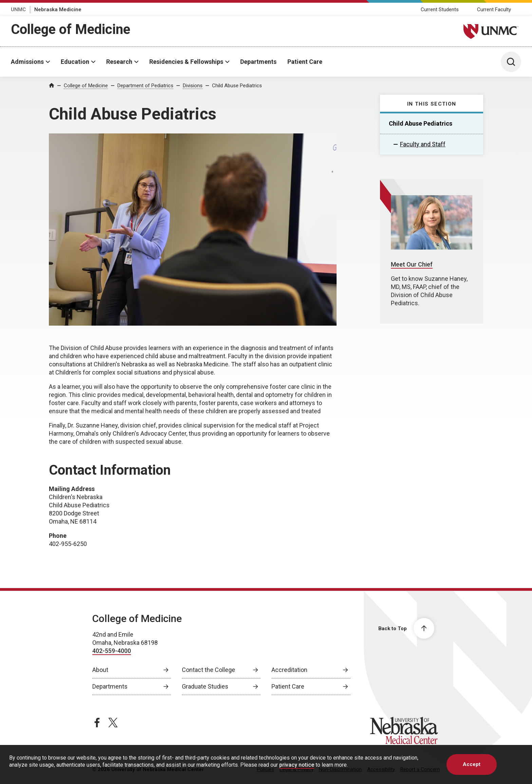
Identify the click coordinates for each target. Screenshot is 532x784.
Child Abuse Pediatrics (237, 86)
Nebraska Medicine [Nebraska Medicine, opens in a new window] (58, 10)
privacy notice (297, 765)
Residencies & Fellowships (186, 62)
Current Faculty (494, 10)
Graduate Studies (205, 686)
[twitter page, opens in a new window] (113, 723)
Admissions (27, 62)
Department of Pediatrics (145, 86)
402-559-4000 (112, 651)
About (100, 670)
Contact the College (208, 670)
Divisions (193, 86)
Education (75, 62)
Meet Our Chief (412, 264)
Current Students (440, 10)
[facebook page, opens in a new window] (97, 723)
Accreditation (289, 670)
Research (119, 62)
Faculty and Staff (423, 144)
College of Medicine (71, 29)
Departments (258, 62)
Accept (472, 764)
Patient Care (305, 62)
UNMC (18, 10)
